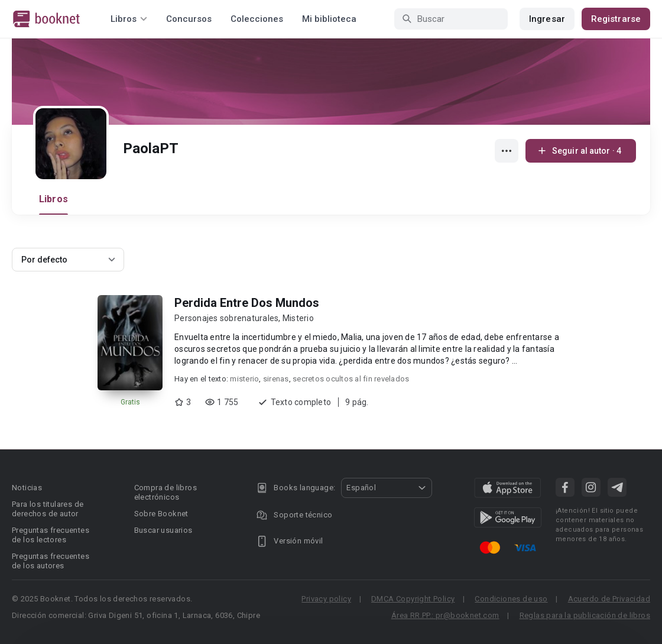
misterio (244, 379)
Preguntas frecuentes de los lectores (51, 535)
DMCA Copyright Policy (413, 599)
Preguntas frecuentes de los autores (51, 561)
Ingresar (547, 19)
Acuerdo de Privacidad (609, 599)
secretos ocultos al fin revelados (351, 379)
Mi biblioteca (329, 19)
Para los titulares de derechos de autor (48, 509)
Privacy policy (326, 599)
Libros (53, 199)
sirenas (276, 379)
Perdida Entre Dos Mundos (247, 303)
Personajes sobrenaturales (226, 318)
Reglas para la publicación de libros (585, 615)
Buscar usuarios (163, 530)
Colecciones (257, 19)
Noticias (27, 488)
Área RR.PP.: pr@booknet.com (445, 615)
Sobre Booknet (161, 514)
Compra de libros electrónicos (165, 492)
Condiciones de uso (511, 599)
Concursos (189, 19)
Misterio (298, 318)
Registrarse (616, 19)
